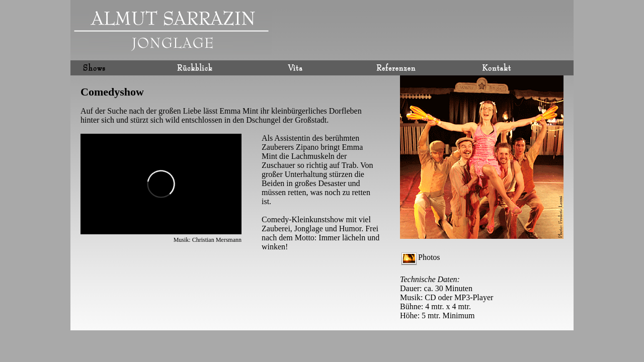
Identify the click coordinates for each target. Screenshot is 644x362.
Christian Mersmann (217, 240)
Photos (421, 257)
